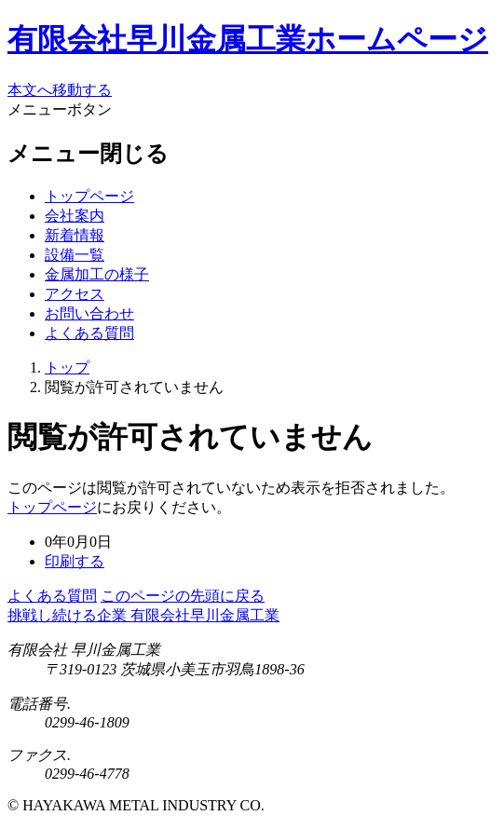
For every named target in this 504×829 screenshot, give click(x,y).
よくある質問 (89, 333)
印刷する (75, 561)
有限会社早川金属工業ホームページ (248, 39)
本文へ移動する (60, 90)
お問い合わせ (89, 313)
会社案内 (75, 216)
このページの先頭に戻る (183, 596)
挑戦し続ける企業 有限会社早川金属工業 (143, 615)
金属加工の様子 (97, 274)
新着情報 (75, 235)
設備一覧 (75, 255)
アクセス (75, 294)
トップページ (89, 196)
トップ (67, 367)
